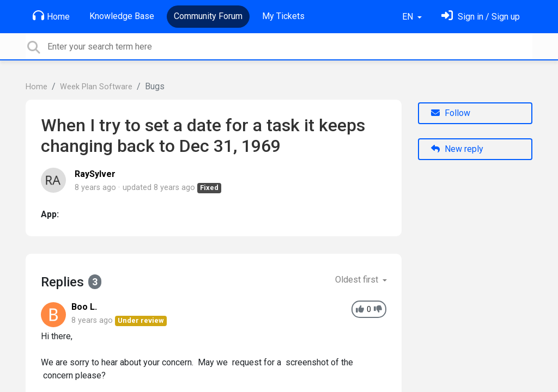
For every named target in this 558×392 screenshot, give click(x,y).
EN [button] (409, 17)
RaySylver (95, 174)
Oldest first (358, 280)
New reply (457, 149)
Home (51, 16)
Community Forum (208, 16)
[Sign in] (481, 17)
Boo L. (84, 307)
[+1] (360, 310)
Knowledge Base (122, 16)
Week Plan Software (96, 87)
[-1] (378, 310)
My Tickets (283, 16)
